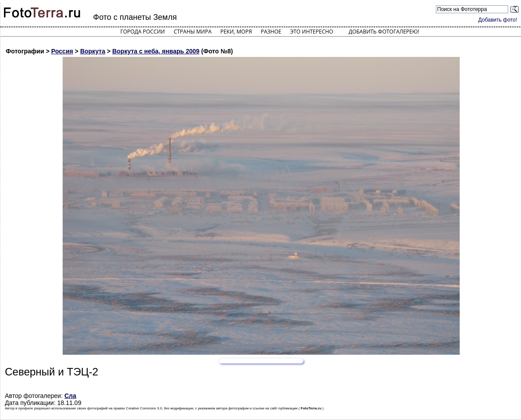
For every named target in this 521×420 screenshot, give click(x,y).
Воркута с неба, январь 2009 (156, 51)
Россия (62, 51)
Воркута (93, 51)
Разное (271, 32)
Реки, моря (236, 32)
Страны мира (193, 32)
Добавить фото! (498, 20)
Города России (143, 32)
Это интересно (312, 32)
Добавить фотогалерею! (384, 32)
